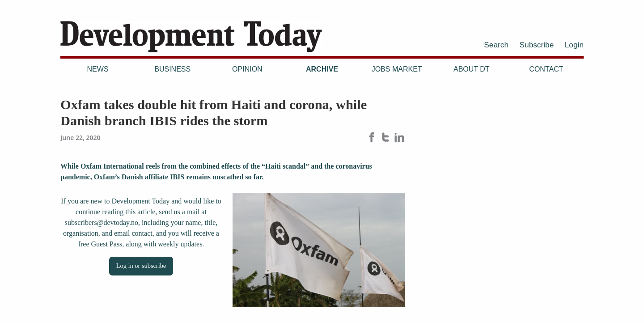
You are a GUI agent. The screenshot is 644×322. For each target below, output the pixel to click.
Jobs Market (397, 69)
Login (574, 45)
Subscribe (537, 45)
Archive (322, 69)
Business (172, 69)
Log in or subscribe (141, 266)
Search (496, 45)
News (98, 69)
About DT (472, 69)
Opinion (247, 69)
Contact (546, 69)
